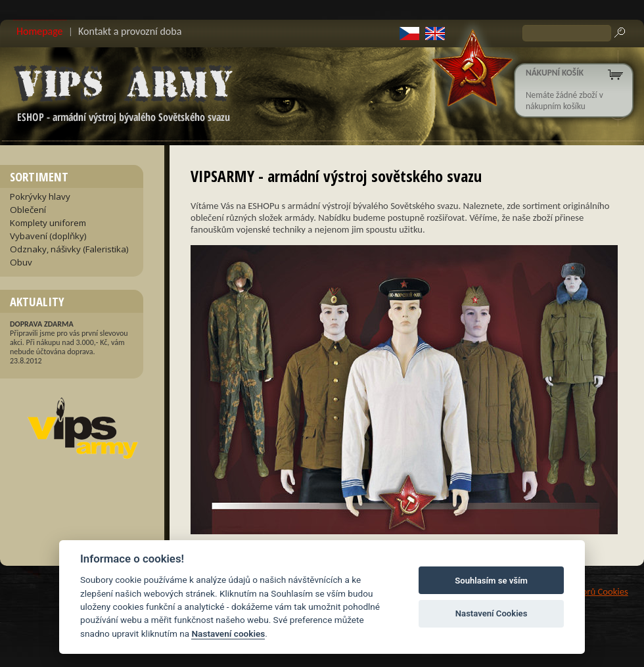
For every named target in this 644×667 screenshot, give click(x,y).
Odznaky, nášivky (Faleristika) (69, 249)
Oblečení (28, 210)
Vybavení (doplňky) (48, 236)
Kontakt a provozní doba (130, 31)
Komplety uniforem (48, 223)
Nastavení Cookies (492, 613)
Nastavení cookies (228, 633)
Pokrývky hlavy (40, 196)
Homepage (40, 31)
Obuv (21, 262)
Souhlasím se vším (491, 581)
